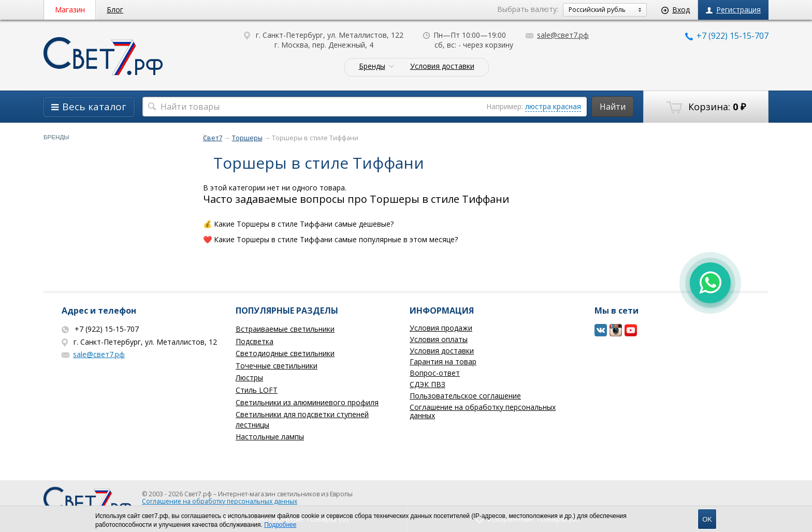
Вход (676, 10)
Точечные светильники (277, 366)
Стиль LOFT (257, 390)
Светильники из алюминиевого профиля (307, 402)
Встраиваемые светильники (285, 329)
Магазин (70, 10)
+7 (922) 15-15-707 (727, 36)
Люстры (249, 378)
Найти (613, 107)
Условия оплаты (439, 339)
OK (707, 519)
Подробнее (280, 525)
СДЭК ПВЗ (427, 384)
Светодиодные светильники (285, 353)
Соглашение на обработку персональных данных (483, 411)
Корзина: (706, 107)
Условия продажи (441, 328)
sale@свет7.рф (557, 35)
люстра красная (553, 106)
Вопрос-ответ (435, 373)
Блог (115, 10)
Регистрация (733, 10)
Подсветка (255, 341)
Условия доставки (442, 66)
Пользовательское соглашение (465, 396)
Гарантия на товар (443, 361)
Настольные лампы (270, 437)
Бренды (372, 66)
